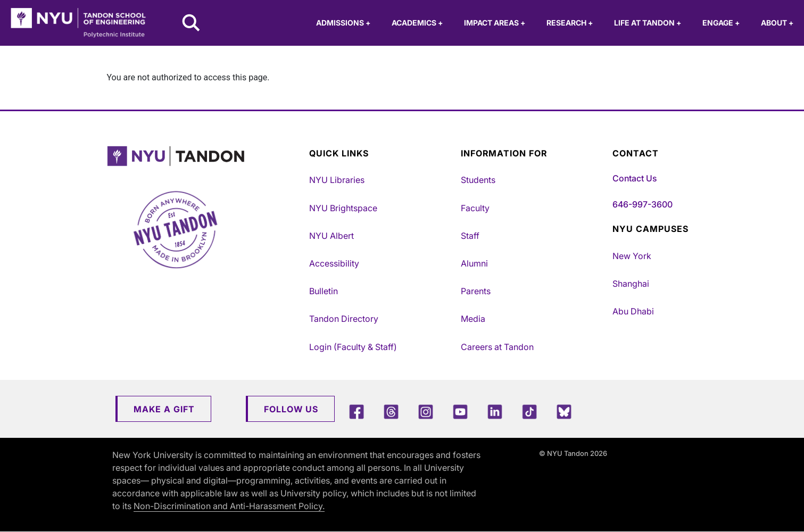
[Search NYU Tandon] (192, 24)
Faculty (475, 208)
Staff (470, 236)
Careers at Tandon (497, 347)
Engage (721, 23)
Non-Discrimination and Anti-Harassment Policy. (229, 506)
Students (478, 180)
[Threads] (391, 412)
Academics (417, 23)
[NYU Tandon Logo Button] (200, 156)
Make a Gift (164, 409)
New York (632, 256)
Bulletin (324, 291)
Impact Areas (495, 23)
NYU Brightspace (343, 208)
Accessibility (334, 263)
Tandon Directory (344, 319)
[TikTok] (529, 412)
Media (473, 319)
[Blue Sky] (564, 412)
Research (570, 23)
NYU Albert (331, 236)
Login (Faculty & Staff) (353, 347)
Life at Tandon (648, 23)
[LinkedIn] (495, 412)
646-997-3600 (643, 204)
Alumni (474, 263)
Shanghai (631, 284)
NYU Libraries (337, 180)
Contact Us (635, 178)
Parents (476, 291)
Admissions (343, 23)
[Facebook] (357, 412)
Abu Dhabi (633, 311)
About (777, 23)
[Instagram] (426, 412)
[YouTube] (460, 412)
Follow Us (291, 409)
